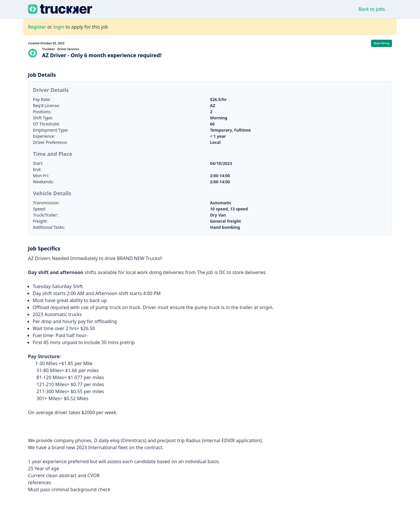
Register (37, 27)
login (59, 27)
